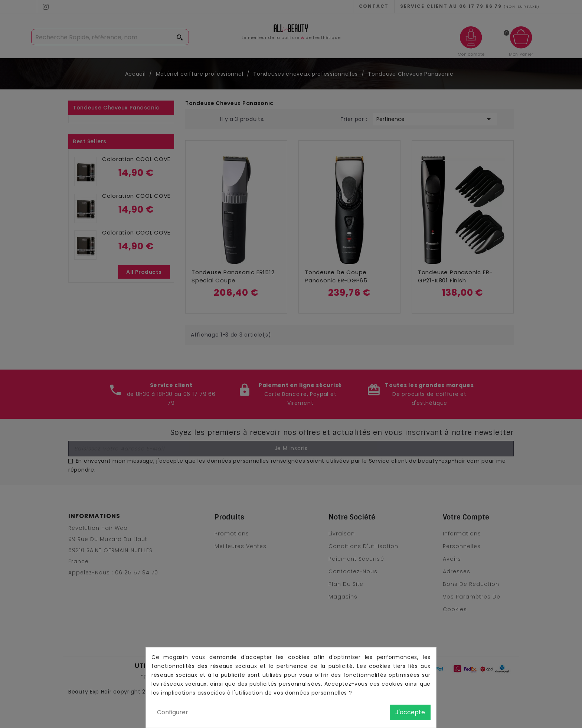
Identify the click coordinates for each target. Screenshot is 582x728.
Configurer (173, 712)
